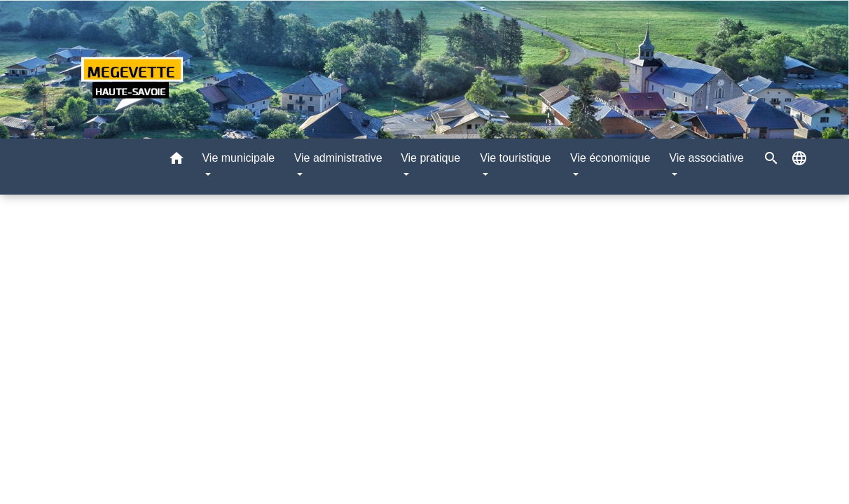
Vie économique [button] (610, 158)
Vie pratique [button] (430, 158)
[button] (177, 161)
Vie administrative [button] (338, 158)
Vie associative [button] (706, 158)
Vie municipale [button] (238, 158)
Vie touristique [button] (515, 158)
